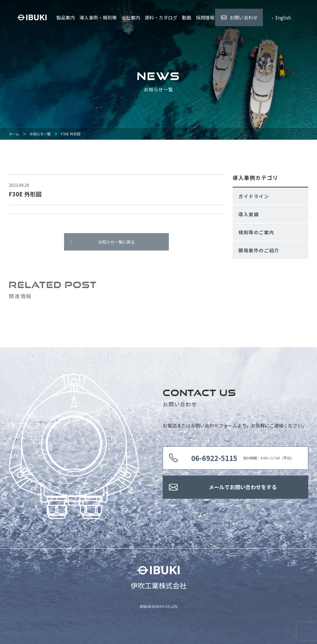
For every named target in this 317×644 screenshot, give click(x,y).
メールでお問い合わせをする (243, 487)
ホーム (14, 134)
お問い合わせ (244, 17)
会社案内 (131, 17)
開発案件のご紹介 (259, 250)
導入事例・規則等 (98, 17)
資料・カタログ (161, 17)
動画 (187, 17)
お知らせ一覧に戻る (116, 243)
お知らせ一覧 (40, 134)
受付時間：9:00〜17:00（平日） (243, 458)
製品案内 (65, 17)
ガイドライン (254, 196)
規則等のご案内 (256, 232)
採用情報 (205, 17)
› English (281, 17)
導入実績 (249, 214)
